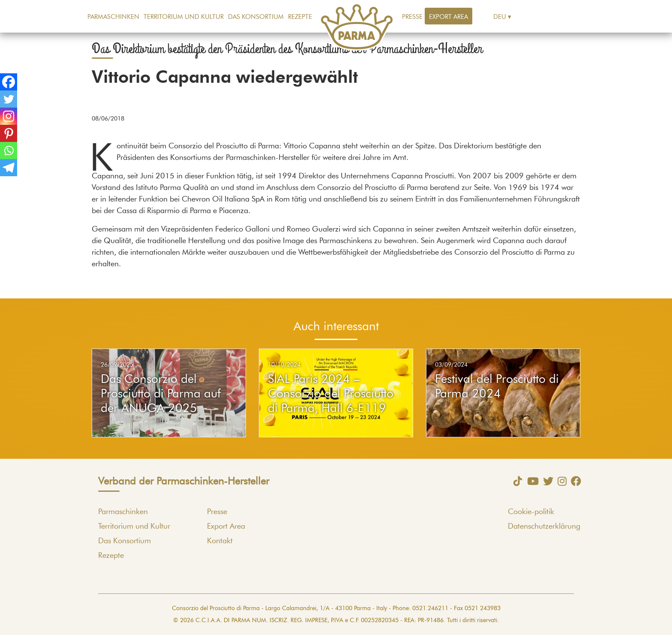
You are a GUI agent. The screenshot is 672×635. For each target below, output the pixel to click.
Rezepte (300, 17)
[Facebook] (9, 82)
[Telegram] (9, 168)
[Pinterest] (9, 133)
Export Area (448, 17)
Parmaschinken (113, 17)
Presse (412, 17)
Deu (500, 17)
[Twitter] (9, 99)
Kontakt (220, 541)
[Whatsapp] (9, 150)
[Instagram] (9, 116)
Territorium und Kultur (184, 17)
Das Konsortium (256, 17)
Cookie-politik (531, 512)
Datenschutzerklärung (544, 527)
